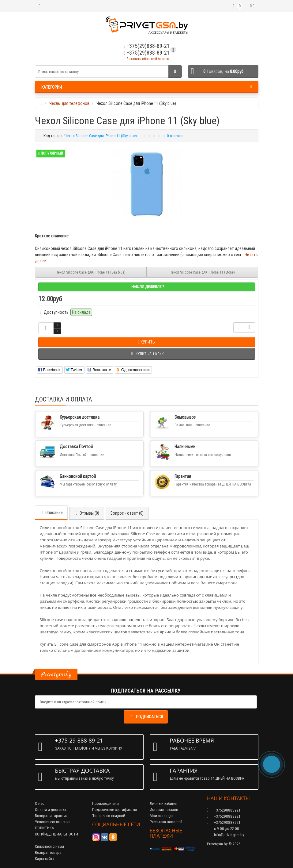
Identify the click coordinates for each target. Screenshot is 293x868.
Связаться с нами (49, 846)
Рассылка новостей (166, 822)
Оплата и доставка (51, 810)
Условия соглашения (53, 822)
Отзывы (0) (87, 513)
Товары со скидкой (109, 816)
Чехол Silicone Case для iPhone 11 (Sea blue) (91, 272)
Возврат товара (48, 853)
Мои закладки (162, 816)
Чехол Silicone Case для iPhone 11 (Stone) (202, 272)
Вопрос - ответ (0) (127, 513)
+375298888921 (224, 816)
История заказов (164, 810)
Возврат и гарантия (51, 816)
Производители (105, 803)
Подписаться (146, 717)
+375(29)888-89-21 (146, 53)
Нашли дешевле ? (146, 287)
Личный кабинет (164, 803)
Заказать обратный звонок (146, 59)
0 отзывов (176, 136)
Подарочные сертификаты (115, 810)
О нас (39, 803)
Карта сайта (45, 859)
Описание (51, 513)
